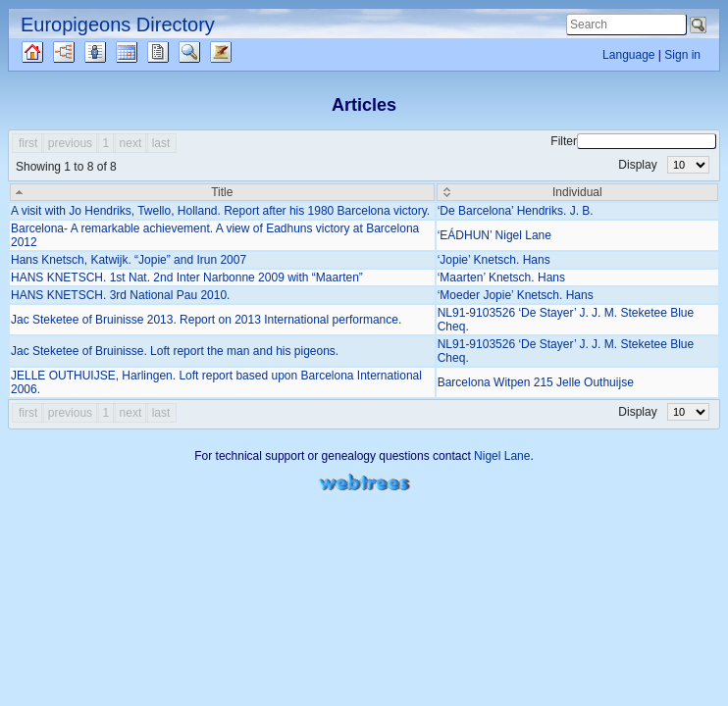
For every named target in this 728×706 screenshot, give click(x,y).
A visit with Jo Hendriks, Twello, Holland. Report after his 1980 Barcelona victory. (220, 211)
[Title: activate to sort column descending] (222, 192)
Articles (238, 52)
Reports (175, 52)
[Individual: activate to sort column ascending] (577, 192)
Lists (106, 52)
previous (70, 143)
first (28, 143)
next (131, 143)
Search (207, 52)
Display (664, 165)
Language (628, 55)
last (161, 143)
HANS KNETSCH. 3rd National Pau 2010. (120, 295)
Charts (80, 52)
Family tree (50, 52)
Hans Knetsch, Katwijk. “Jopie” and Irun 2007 (129, 260)
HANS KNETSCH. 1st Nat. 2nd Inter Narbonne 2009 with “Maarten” (187, 277)
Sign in (682, 55)
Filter (633, 141)
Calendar (144, 52)
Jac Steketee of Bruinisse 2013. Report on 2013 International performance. (206, 320)
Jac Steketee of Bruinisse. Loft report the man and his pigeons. (175, 351)
